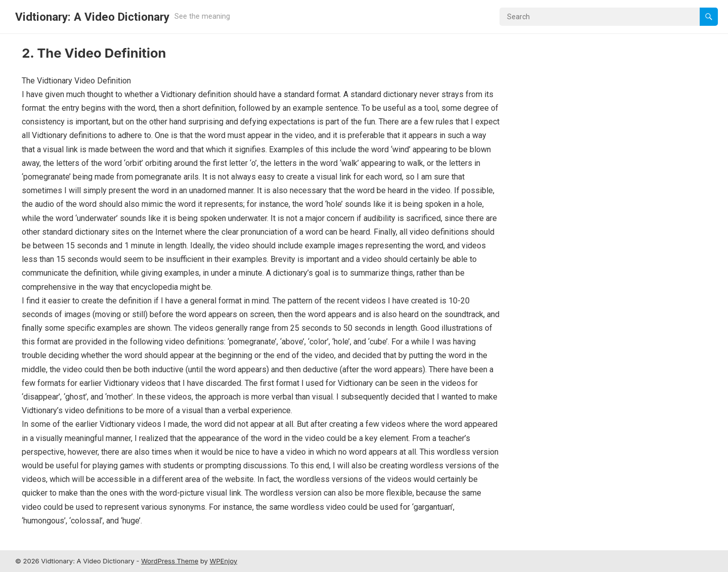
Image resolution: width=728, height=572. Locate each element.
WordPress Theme (170, 561)
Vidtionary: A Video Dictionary (92, 17)
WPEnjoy (224, 561)
